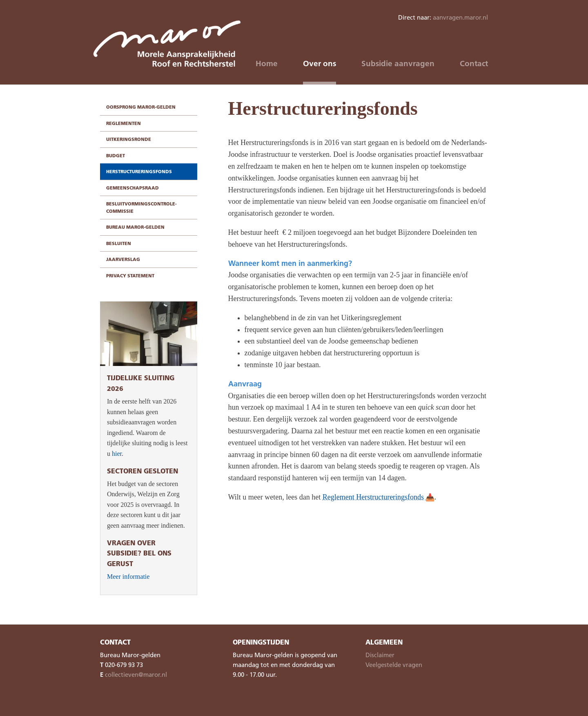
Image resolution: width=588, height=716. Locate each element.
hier (117, 454)
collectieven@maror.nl (136, 674)
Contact (474, 63)
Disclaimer (380, 655)
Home (267, 63)
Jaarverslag (123, 259)
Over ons (320, 63)
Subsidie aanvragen (398, 63)
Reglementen (124, 123)
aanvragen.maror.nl (460, 17)
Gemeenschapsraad (133, 188)
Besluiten (119, 243)
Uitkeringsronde (129, 139)
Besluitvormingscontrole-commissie (141, 207)
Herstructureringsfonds (139, 171)
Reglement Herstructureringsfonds (373, 497)
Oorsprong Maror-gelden (141, 107)
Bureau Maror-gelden (135, 227)
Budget (116, 155)
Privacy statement (130, 275)
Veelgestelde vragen (394, 665)
